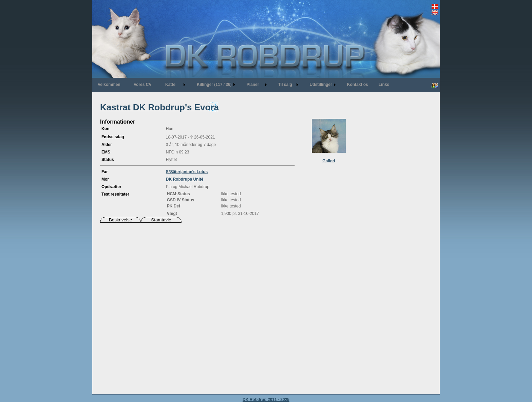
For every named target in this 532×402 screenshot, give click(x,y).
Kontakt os (358, 85)
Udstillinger (321, 85)
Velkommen (109, 85)
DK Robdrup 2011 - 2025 (266, 400)
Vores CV (142, 85)
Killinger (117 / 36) (214, 85)
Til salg (285, 85)
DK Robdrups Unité (185, 179)
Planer (253, 85)
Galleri (329, 161)
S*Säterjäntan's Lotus (187, 172)
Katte (170, 85)
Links (384, 85)
